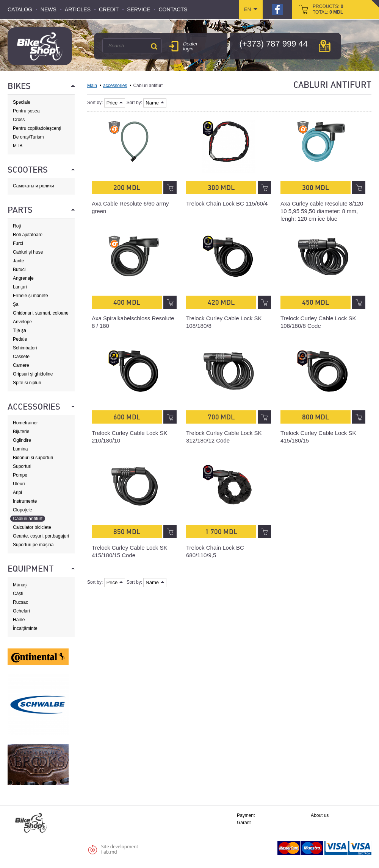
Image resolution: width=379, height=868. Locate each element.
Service (139, 9)
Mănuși (20, 585)
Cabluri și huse (28, 252)
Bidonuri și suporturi (33, 458)
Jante (18, 261)
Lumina (20, 449)
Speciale (22, 102)
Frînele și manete (31, 296)
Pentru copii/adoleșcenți (37, 128)
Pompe (20, 475)
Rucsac (20, 602)
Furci (18, 243)
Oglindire (22, 440)
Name (155, 103)
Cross (19, 120)
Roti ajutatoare (28, 235)
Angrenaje (23, 278)
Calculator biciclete (32, 527)
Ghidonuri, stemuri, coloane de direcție (41, 313)
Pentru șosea (26, 111)
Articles (78, 9)
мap (325, 46)
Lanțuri (20, 287)
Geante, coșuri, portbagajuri (41, 536)
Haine (19, 620)
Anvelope (22, 322)
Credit (109, 9)
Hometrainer (25, 423)
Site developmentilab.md (120, 849)
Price (115, 103)
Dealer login (190, 46)
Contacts (173, 9)
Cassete (21, 357)
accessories (115, 86)
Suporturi (22, 466)
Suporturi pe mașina (33, 545)
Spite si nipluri (27, 383)
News (49, 9)
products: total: (328, 9)
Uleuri (19, 484)
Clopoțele (23, 510)
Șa (16, 304)
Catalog (20, 9)
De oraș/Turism (28, 137)
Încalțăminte (25, 628)
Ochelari (21, 611)
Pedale (20, 339)
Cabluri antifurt (28, 519)
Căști (18, 594)
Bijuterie (21, 432)
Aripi (17, 492)
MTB (18, 146)
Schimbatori (25, 348)
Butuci (19, 270)
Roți (17, 226)
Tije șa (20, 330)
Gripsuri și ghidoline (33, 374)
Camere (21, 365)
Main (92, 86)
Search (154, 46)
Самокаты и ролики (34, 186)
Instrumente (25, 501)
